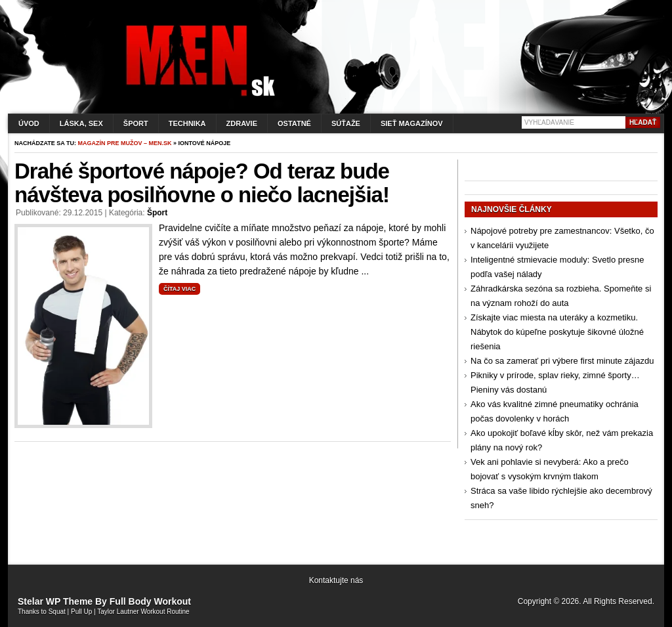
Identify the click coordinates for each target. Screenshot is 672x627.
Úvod (29, 123)
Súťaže (346, 123)
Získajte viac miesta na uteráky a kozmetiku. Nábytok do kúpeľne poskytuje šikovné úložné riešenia (557, 332)
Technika (187, 123)
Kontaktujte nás (336, 580)
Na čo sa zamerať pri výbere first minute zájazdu (562, 361)
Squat (57, 612)
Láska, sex (81, 123)
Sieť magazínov (412, 123)
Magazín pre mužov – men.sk (125, 143)
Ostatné (294, 123)
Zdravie (242, 123)
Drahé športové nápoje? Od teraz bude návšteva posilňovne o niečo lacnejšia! (202, 183)
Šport (136, 123)
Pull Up (81, 612)
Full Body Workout (150, 601)
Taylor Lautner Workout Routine (143, 612)
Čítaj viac (179, 289)
